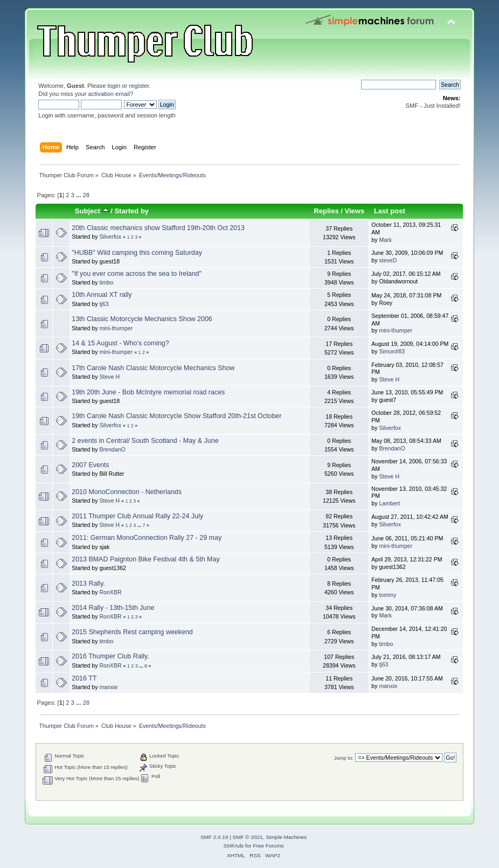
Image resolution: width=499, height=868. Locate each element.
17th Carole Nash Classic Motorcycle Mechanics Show (153, 368)
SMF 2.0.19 (214, 837)
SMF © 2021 (248, 837)
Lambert (389, 503)
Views (355, 211)
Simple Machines (286, 837)
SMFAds (234, 846)
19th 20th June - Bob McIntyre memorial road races (148, 392)
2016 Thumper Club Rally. (110, 656)
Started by (131, 211)
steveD (388, 260)
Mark (385, 240)
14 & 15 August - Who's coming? (120, 343)
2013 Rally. (88, 584)
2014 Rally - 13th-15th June (113, 608)
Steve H (109, 377)
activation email (109, 94)
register (139, 86)
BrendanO (112, 449)
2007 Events (90, 465)
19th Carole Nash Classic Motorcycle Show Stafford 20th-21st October (176, 416)
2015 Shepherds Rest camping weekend (132, 632)
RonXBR (110, 592)
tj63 (104, 304)
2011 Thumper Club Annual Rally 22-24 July (137, 516)
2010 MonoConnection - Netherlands (127, 492)
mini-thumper (116, 328)
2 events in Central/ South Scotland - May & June (145, 441)
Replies (326, 211)
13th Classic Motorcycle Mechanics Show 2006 (142, 319)
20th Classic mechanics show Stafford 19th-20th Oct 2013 (158, 228)
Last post (390, 211)
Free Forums (268, 846)
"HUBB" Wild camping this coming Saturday (137, 253)
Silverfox (110, 237)
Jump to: (344, 758)
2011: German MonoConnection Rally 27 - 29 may (147, 538)
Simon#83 (392, 351)
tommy (387, 595)
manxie (108, 687)
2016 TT (84, 678)
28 (86, 195)
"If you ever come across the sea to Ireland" (137, 274)
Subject (92, 211)
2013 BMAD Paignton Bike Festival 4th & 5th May (145, 559)
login (114, 86)
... (79, 195)
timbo (106, 282)
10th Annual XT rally (102, 295)
